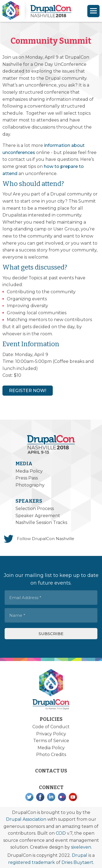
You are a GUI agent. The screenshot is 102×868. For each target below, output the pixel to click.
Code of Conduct (51, 727)
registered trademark (32, 862)
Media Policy (29, 471)
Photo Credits (51, 755)
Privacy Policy (51, 734)
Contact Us (51, 771)
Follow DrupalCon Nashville (46, 539)
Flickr (62, 797)
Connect (51, 787)
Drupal (80, 855)
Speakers (29, 501)
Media (24, 464)
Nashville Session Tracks (41, 522)
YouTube (73, 797)
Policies (51, 719)
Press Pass (27, 478)
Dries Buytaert (77, 862)
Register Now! (28, 391)
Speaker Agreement (38, 516)
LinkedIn (51, 797)
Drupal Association (26, 819)
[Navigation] (93, 11)
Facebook (40, 797)
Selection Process (35, 509)
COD (61, 833)
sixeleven (81, 847)
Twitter (29, 797)
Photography (30, 485)
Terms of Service (51, 741)
